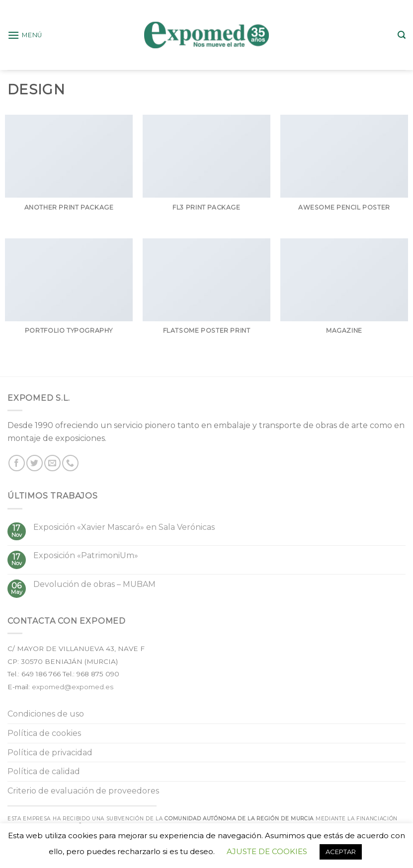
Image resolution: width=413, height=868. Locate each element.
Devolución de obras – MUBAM (94, 584)
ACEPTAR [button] (341, 852)
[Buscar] (402, 35)
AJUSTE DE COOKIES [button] (267, 851)
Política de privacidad (50, 753)
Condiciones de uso (46, 714)
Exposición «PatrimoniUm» (86, 555)
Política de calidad (44, 771)
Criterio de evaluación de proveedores (83, 791)
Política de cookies (44, 733)
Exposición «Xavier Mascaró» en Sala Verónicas (124, 527)
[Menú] (25, 35)
